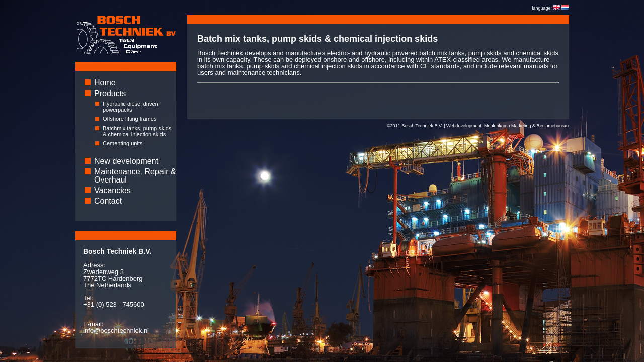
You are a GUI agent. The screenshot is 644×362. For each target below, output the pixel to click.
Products (110, 93)
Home (105, 83)
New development (126, 161)
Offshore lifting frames (130, 119)
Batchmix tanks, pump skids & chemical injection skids (137, 131)
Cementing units (123, 143)
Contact (108, 201)
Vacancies (112, 190)
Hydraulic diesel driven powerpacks (131, 107)
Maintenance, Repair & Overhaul (135, 176)
